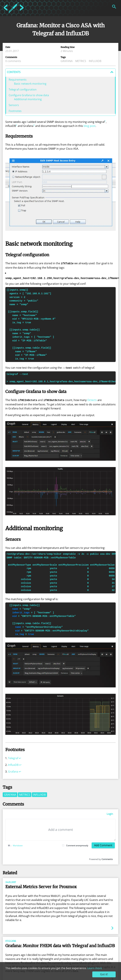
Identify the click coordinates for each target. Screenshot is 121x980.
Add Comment (103, 844)
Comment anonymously (77, 845)
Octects (92, 399)
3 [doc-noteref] (34, 125)
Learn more (95, 968)
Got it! (104, 974)
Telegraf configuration (23, 89)
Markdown (15, 845)
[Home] (14, 13)
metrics (81, 61)
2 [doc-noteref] (16, 125)
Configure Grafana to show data (29, 95)
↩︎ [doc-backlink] (20, 757)
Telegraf (13, 757)
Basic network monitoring (30, 84)
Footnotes (15, 111)
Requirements (18, 80)
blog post (90, 126)
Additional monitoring (28, 99)
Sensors (14, 105)
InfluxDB (13, 764)
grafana (67, 61)
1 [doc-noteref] (105, 121)
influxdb (95, 61)
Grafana (13, 771)
